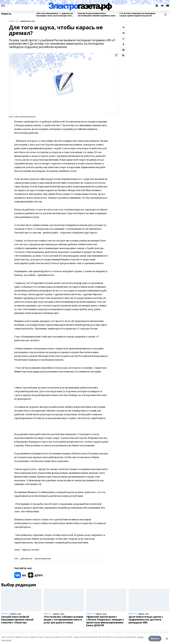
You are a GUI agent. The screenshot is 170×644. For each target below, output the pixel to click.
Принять (155, 639)
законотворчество (43, 559)
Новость (6, 14)
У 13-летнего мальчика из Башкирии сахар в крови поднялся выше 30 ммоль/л (137, 15)
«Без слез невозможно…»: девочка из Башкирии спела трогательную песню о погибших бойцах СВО (55, 15)
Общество (14, 21)
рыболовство (26, 559)
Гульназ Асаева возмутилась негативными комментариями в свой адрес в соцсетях (96, 15)
